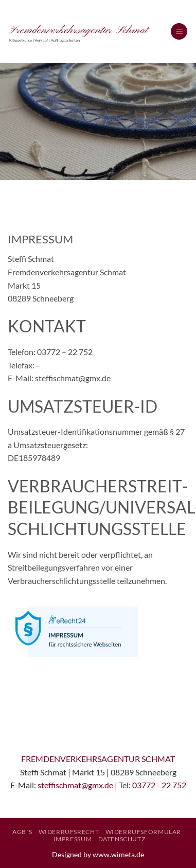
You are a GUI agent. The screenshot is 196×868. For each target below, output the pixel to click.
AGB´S (22, 832)
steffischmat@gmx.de (75, 785)
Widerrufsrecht (69, 832)
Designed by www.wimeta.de (98, 854)
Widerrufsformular (143, 832)
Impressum (73, 839)
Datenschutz (122, 839)
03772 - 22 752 (159, 785)
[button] (179, 32)
